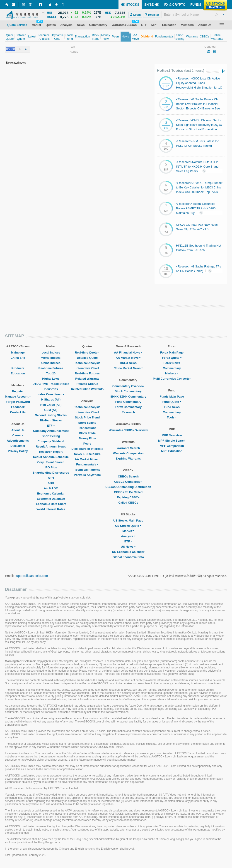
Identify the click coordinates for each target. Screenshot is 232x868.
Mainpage (18, 352)
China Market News (128, 368)
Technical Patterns (87, 470)
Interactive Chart (87, 368)
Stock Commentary (128, 391)
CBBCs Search (128, 476)
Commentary (172, 368)
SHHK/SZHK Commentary (128, 397)
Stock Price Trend (87, 417)
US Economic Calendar (128, 552)
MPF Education (172, 451)
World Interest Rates (51, 509)
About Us (18, 430)
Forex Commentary (128, 407)
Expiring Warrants (128, 459)
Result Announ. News (51, 446)
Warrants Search (128, 448)
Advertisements (18, 441)
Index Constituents (51, 394)
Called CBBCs (128, 503)
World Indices (51, 358)
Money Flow (87, 438)
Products (18, 368)
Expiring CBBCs (128, 497)
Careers (18, 435)
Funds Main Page (172, 397)
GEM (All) (51, 410)
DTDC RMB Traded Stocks (51, 384)
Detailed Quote (87, 358)
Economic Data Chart (51, 504)
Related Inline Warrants (87, 389)
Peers (87, 444)
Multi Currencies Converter (172, 379)
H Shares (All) (51, 399)
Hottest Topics (180, 70)
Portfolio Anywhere (87, 475)
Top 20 (51, 373)
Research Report (51, 452)
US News (128, 547)
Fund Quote (172, 402)
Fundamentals (87, 464)
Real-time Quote (87, 352)
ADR (51, 483)
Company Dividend (51, 441)
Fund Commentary (128, 402)
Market (128, 531)
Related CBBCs (87, 384)
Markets (172, 373)
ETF (51, 426)
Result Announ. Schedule (51, 457)
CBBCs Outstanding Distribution (128, 487)
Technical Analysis (87, 363)
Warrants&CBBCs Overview (128, 430)
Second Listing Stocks (51, 415)
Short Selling (51, 436)
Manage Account (18, 397)
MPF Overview (172, 435)
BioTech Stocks (51, 420)
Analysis (128, 536)
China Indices (51, 363)
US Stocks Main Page (128, 521)
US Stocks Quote (128, 526)
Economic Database (51, 499)
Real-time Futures (51, 368)
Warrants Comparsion (128, 453)
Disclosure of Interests (87, 449)
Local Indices (51, 352)
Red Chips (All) (51, 405)
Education (18, 373)
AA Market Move (87, 459)
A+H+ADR (51, 488)
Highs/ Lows (51, 379)
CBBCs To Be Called (128, 492)
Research (128, 412)
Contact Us (18, 412)
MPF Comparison (172, 446)
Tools (172, 417)
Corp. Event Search (51, 462)
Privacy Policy (18, 451)
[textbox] (194, 15)
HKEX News (128, 363)
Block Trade (87, 433)
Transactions (87, 428)
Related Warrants (87, 379)
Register (18, 391)
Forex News (172, 363)
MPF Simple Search (172, 441)
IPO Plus (51, 467)
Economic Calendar (51, 493)
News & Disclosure (87, 454)
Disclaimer (18, 446)
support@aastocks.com (31, 576)
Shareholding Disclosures (51, 473)
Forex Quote (172, 358)
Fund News (172, 407)
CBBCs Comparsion (128, 482)
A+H (51, 478)
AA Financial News (128, 352)
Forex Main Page (172, 352)
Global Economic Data (128, 557)
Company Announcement (51, 431)
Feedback (18, 407)
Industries (51, 389)
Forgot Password (18, 402)
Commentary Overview (128, 386)
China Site (18, 358)
